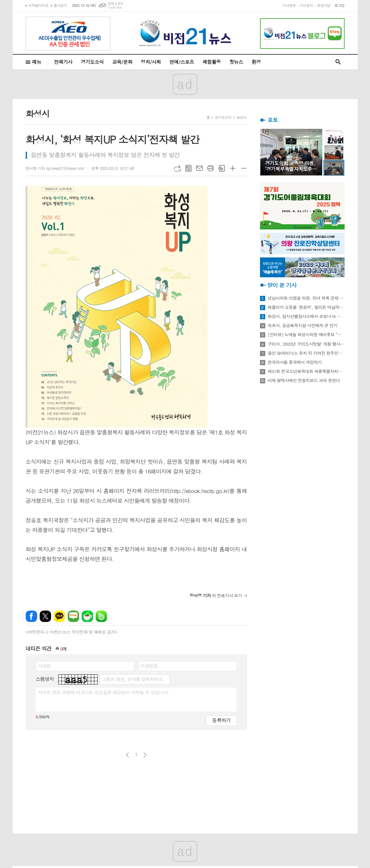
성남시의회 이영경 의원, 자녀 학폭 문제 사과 (306, 298)
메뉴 (37, 62)
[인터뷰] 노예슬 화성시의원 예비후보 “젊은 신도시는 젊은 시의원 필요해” (306, 335)
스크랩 (222, 168)
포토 (273, 120)
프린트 (211, 168)
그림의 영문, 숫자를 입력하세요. (133, 679)
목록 (188, 168)
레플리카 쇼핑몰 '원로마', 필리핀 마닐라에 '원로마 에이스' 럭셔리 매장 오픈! (306, 307)
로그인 (339, 5)
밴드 (101, 616)
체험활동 (212, 62)
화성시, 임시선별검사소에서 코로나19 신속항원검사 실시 (306, 316)
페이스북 (31, 616)
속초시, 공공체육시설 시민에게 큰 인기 (303, 325)
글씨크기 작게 (244, 168)
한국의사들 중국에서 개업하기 (295, 362)
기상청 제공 (115, 8)
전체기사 (63, 62)
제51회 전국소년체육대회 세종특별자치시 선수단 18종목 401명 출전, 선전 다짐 (306, 371)
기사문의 (306, 5)
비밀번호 (149, 666)
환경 (256, 62)
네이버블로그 (73, 616)
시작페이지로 (38, 5)
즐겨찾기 (60, 5)
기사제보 (289, 5)
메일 (199, 168)
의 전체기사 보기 (216, 595)
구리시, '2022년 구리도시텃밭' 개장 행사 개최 (306, 344)
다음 (145, 755)
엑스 (45, 616)
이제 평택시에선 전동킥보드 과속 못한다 (304, 380)
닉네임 (44, 666)
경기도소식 (92, 62)
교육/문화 (122, 62)
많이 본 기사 (282, 285)
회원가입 (324, 5)
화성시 (241, 117)
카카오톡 (59, 616)
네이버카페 (87, 616)
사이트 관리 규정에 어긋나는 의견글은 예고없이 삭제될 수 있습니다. (104, 692)
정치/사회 (151, 62)
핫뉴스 (236, 62)
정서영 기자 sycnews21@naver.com (55, 168)
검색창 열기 (338, 62)
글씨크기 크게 (233, 168)
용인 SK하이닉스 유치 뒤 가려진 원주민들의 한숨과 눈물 (306, 353)
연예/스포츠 (182, 62)
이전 (127, 755)
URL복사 (177, 168)
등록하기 (221, 720)
